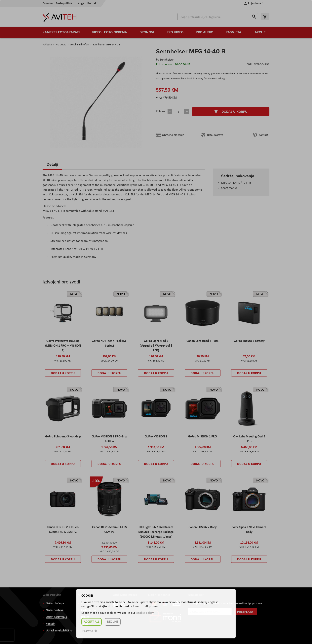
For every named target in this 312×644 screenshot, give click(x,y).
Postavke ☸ (90, 631)
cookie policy (145, 613)
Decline (113, 622)
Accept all (92, 622)
